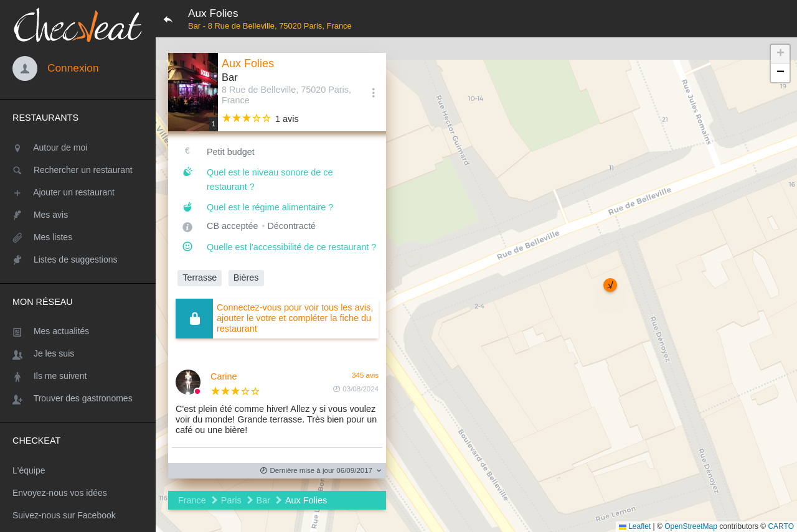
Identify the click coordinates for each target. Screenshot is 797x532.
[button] (610, 285)
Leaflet (635, 526)
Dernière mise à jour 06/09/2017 (316, 471)
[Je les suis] (78, 353)
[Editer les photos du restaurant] (193, 92)
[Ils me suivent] (78, 376)
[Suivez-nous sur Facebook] (78, 515)
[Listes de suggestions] (78, 259)
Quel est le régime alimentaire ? (270, 207)
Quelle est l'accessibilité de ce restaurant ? (291, 247)
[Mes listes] (78, 237)
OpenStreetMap (691, 526)
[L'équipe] (78, 470)
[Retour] (168, 19)
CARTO (781, 526)
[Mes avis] (78, 215)
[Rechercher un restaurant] (78, 170)
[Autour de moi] (78, 147)
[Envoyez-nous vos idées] (78, 493)
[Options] (374, 92)
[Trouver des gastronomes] (78, 398)
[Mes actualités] (78, 331)
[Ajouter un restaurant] (78, 192)
